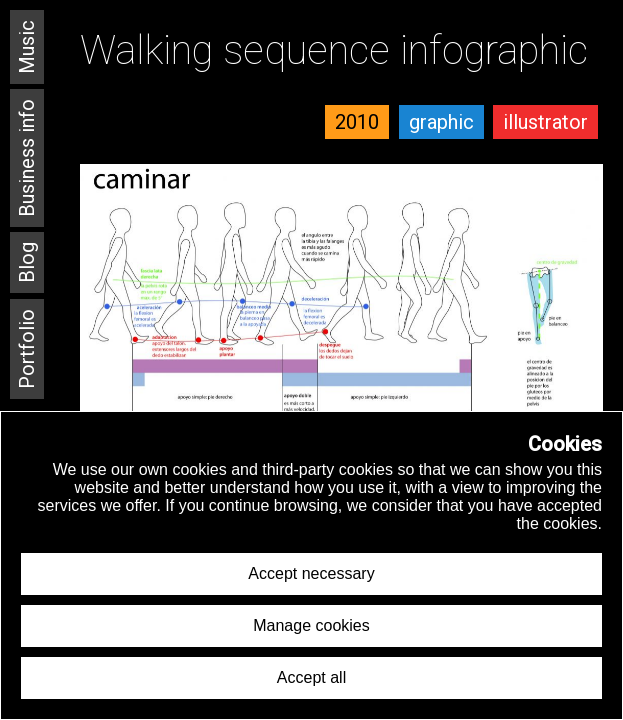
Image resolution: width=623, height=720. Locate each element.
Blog (27, 262)
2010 (357, 122)
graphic (441, 122)
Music (27, 47)
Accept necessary (311, 573)
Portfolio (27, 349)
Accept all (311, 677)
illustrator (545, 122)
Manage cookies (311, 625)
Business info (27, 158)
